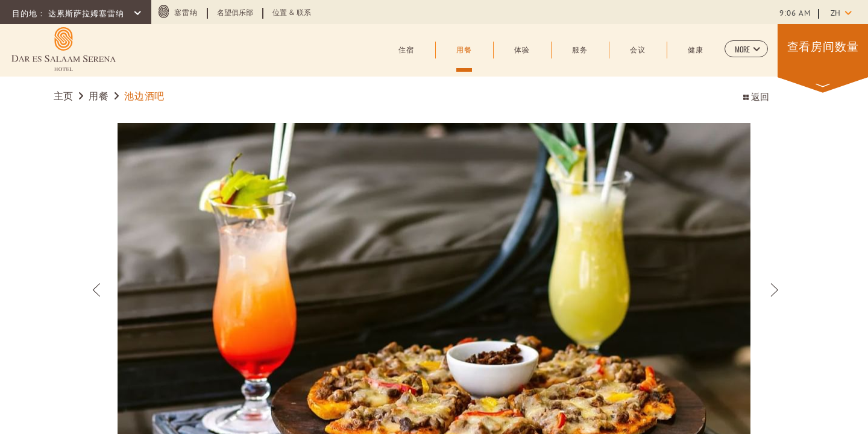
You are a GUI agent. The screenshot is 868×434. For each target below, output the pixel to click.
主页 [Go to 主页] (64, 97)
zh (835, 14)
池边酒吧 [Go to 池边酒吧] (144, 97)
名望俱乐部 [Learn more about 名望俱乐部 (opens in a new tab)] (235, 13)
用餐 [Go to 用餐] (99, 97)
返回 (756, 98)
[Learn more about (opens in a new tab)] (64, 49)
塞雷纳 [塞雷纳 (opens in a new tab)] (186, 13)
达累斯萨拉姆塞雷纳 (87, 14)
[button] (746, 49)
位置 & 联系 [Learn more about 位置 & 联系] (292, 13)
